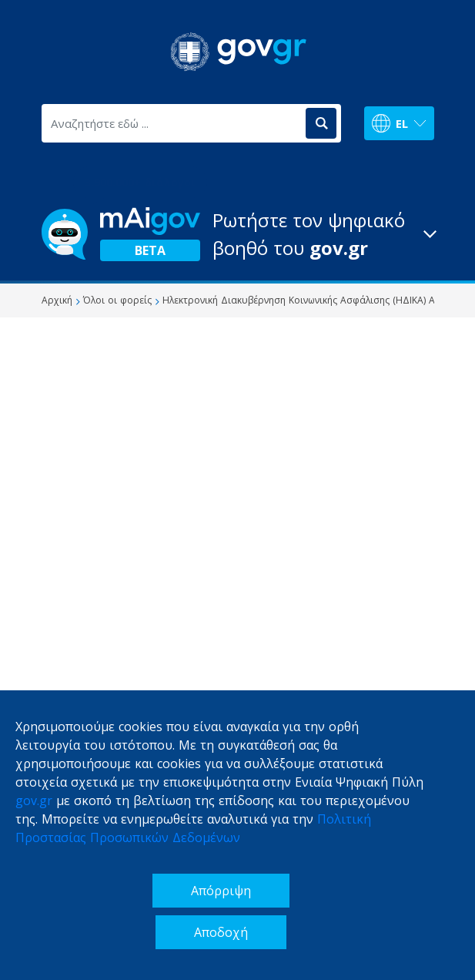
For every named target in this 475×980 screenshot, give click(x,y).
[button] (238, 234)
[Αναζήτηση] (321, 123)
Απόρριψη (221, 891)
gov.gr (34, 800)
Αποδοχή (221, 932)
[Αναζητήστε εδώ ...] (172, 123)
